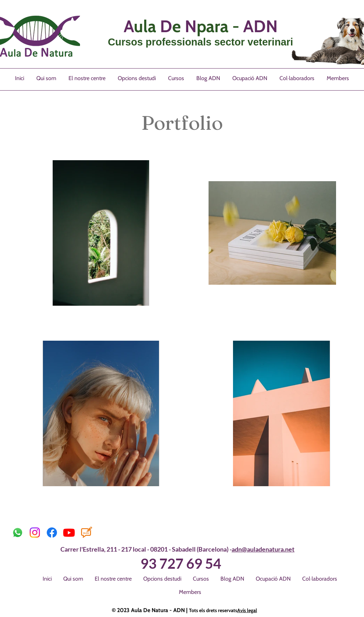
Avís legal (247, 610)
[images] (86, 533)
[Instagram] (35, 533)
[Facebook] (52, 533)
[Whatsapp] (18, 533)
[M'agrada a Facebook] (118, 533)
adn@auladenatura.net (263, 549)
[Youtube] (69, 533)
